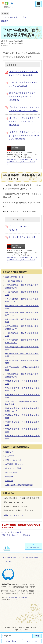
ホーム (4, 532)
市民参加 (25, 17)
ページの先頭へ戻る (33, 547)
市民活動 (27, 535)
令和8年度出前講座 (14, 281)
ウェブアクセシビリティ (29, 558)
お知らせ (9, 452)
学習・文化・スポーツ (10, 535)
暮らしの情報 (16, 532)
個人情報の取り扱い (10, 558)
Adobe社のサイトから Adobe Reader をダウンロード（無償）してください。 (22, 162)
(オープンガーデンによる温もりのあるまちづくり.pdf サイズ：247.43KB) (22, 121)
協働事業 (5, 21)
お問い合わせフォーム (13, 515)
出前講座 (9, 477)
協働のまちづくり (13, 460)
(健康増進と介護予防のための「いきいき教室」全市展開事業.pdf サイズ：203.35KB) (22, 136)
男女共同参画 (11, 472)
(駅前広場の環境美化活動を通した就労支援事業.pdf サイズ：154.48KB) (22, 97)
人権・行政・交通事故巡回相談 (19, 485)
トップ (4, 17)
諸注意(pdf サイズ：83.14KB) (21, 237)
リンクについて (8, 562)
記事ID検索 (11, 641)
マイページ (32, 641)
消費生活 (9, 481)
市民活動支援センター (15, 277)
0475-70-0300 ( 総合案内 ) (17, 598)
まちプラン (10, 456)
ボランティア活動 (13, 468)
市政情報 (14, 17)
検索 (37, 636)
